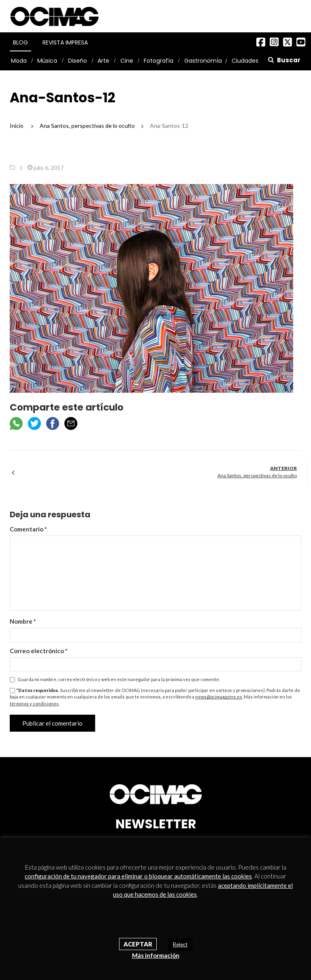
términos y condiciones (34, 704)
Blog (20, 42)
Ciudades (245, 61)
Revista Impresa (65, 42)
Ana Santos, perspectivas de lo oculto (257, 475)
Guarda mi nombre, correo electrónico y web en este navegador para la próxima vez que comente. (119, 679)
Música (47, 61)
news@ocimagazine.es (219, 697)
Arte (103, 61)
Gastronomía (203, 61)
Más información (156, 955)
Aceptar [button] (138, 944)
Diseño (78, 61)
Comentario (28, 529)
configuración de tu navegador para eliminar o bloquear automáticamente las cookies (138, 876)
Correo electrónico (39, 651)
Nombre (23, 621)
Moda (19, 61)
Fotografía (159, 61)
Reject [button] (180, 944)
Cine (127, 61)
